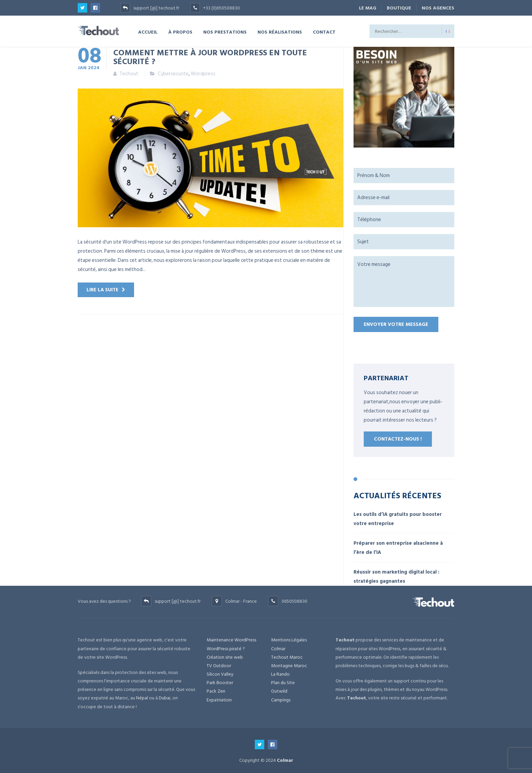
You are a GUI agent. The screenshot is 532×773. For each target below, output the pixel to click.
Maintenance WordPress (231, 640)
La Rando (280, 674)
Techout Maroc (287, 657)
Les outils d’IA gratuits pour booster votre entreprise (398, 519)
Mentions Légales (289, 640)
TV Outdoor (219, 666)
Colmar (278, 649)
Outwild (279, 691)
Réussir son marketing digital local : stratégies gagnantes (396, 577)
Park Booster (220, 683)
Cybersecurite (173, 74)
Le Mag (368, 8)
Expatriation (219, 700)
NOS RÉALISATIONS (280, 32)
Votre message (404, 282)
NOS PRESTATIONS (225, 32)
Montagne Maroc (289, 666)
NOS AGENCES (438, 8)
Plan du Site (283, 683)
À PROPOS (180, 32)
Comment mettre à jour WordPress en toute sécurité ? (210, 57)
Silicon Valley (220, 674)
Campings (281, 700)
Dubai (165, 698)
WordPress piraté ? (226, 649)
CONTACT (324, 32)
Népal (142, 698)
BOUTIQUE (399, 8)
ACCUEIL (148, 32)
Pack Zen (216, 691)
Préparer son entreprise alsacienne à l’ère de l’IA (398, 548)
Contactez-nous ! (398, 439)
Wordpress (203, 74)
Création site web (225, 657)
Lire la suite (102, 290)
